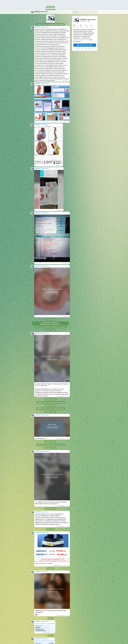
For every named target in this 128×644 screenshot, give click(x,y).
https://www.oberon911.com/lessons (44, 631)
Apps (86, 39)
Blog (82, 39)
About (78, 39)
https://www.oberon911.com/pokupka (45, 613)
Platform (91, 39)
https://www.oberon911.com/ (81, 30)
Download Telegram (85, 35)
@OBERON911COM (85, 11)
